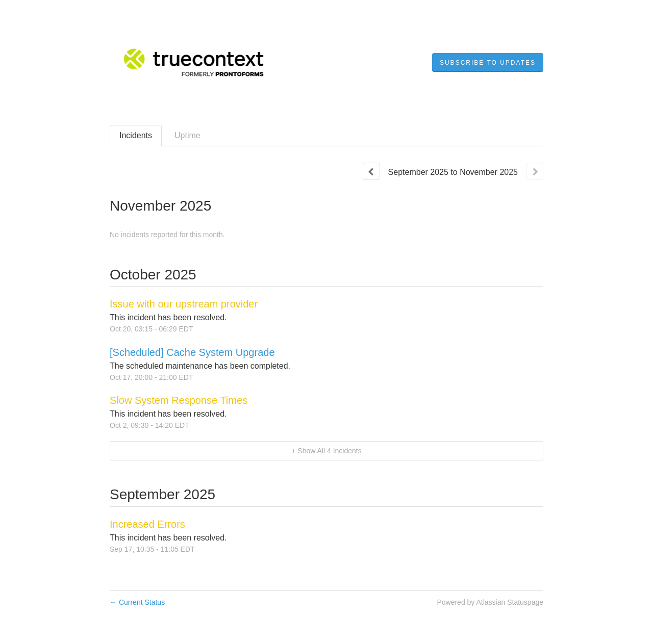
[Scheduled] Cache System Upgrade (192, 352)
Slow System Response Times (179, 400)
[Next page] (535, 171)
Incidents (136, 135)
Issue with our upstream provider (184, 304)
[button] (488, 63)
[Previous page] (371, 171)
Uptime (187, 135)
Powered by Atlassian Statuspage (490, 602)
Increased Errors (147, 524)
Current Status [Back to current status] (137, 602)
